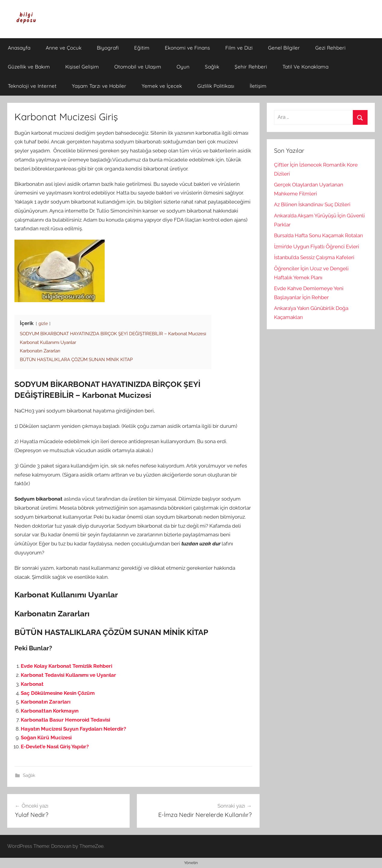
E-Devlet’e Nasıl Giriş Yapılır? (55, 747)
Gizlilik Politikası (216, 86)
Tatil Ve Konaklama (305, 67)
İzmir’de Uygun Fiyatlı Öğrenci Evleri (317, 247)
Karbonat (32, 684)
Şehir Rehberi (251, 67)
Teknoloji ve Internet (32, 86)
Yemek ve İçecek (162, 86)
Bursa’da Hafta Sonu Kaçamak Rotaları (319, 235)
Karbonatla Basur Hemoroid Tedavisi (65, 720)
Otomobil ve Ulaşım (138, 67)
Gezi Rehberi (330, 48)
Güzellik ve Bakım (29, 67)
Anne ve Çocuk (64, 48)
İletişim (258, 86)
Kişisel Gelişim (82, 67)
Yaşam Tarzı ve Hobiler (99, 86)
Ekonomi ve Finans (187, 48)
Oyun (183, 67)
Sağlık (212, 67)
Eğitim (142, 48)
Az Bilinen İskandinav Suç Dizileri (312, 204)
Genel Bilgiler (284, 48)
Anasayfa (19, 48)
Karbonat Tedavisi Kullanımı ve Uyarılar (68, 675)
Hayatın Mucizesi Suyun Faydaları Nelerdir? (73, 729)
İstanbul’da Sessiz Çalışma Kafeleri (314, 257)
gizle (43, 324)
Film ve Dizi (239, 48)
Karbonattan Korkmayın (50, 711)
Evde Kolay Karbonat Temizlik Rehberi (66, 666)
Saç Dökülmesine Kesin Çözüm (58, 693)
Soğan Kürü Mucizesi (46, 738)
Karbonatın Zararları (46, 702)
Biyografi (108, 48)
